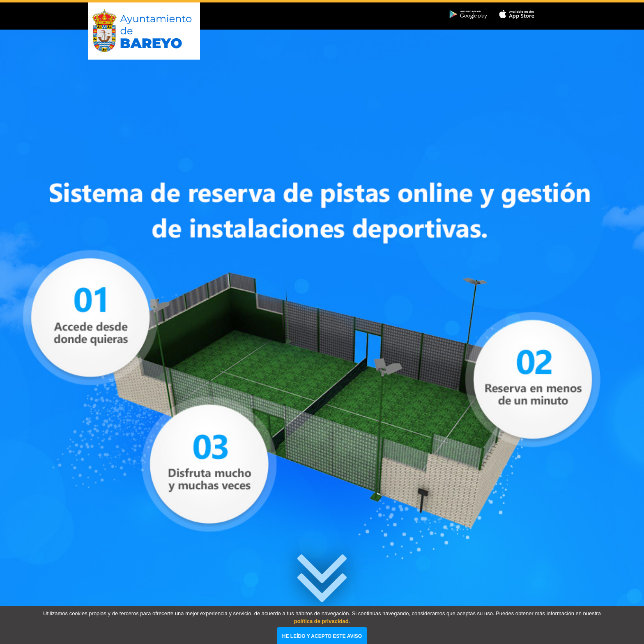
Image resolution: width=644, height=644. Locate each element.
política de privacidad (321, 630)
